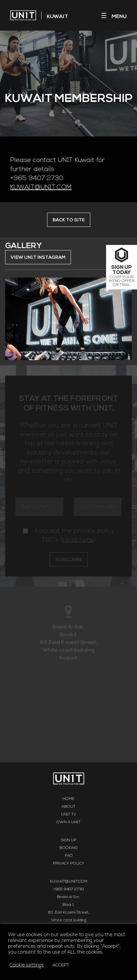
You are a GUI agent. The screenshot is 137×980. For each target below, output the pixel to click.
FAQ (69, 856)
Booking (68, 848)
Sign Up (69, 840)
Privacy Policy (69, 864)
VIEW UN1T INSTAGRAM (38, 258)
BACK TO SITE (69, 220)
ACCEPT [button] (61, 965)
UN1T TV (68, 814)
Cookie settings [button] (27, 965)
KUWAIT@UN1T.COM (41, 187)
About (68, 807)
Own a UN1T (68, 822)
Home (68, 799)
